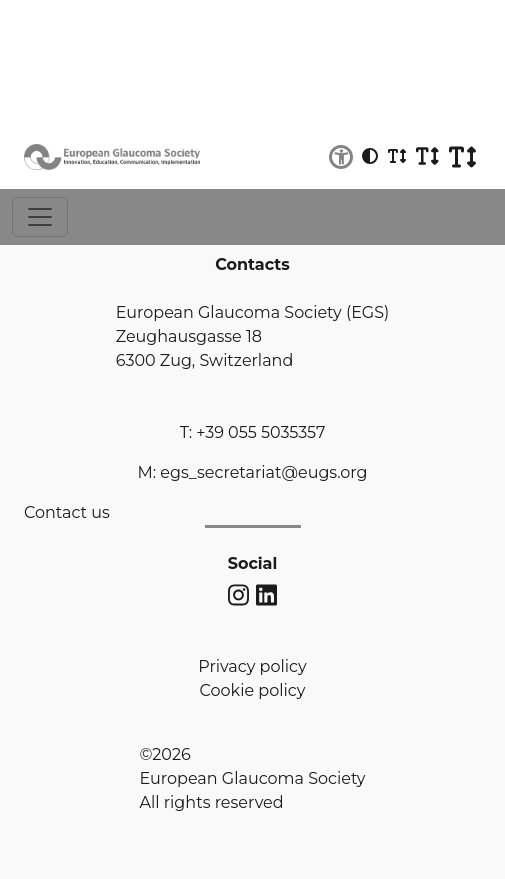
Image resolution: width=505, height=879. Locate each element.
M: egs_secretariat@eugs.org (252, 472)
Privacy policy (252, 666)
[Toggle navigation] (40, 217)
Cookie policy (253, 690)
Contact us (67, 512)
